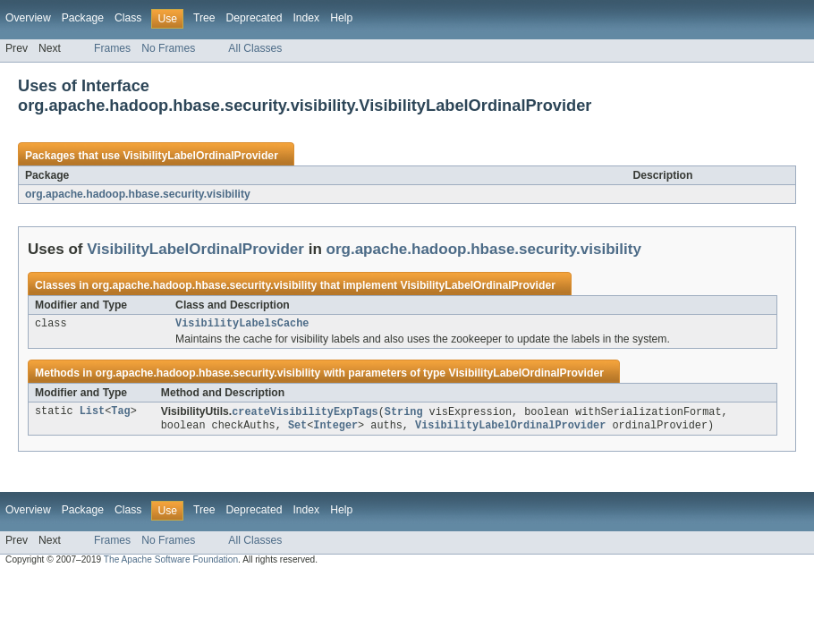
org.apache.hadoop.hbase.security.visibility (138, 194)
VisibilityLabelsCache (242, 325)
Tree (204, 18)
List (92, 414)
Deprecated (254, 18)
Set (297, 428)
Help (341, 18)
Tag (120, 414)
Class (128, 18)
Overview (28, 18)
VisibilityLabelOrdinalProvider (200, 156)
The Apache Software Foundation (171, 563)
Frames (112, 48)
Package (83, 18)
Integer (335, 428)
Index (306, 18)
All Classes (255, 48)
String (404, 414)
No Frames (168, 48)
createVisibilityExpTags (305, 414)
